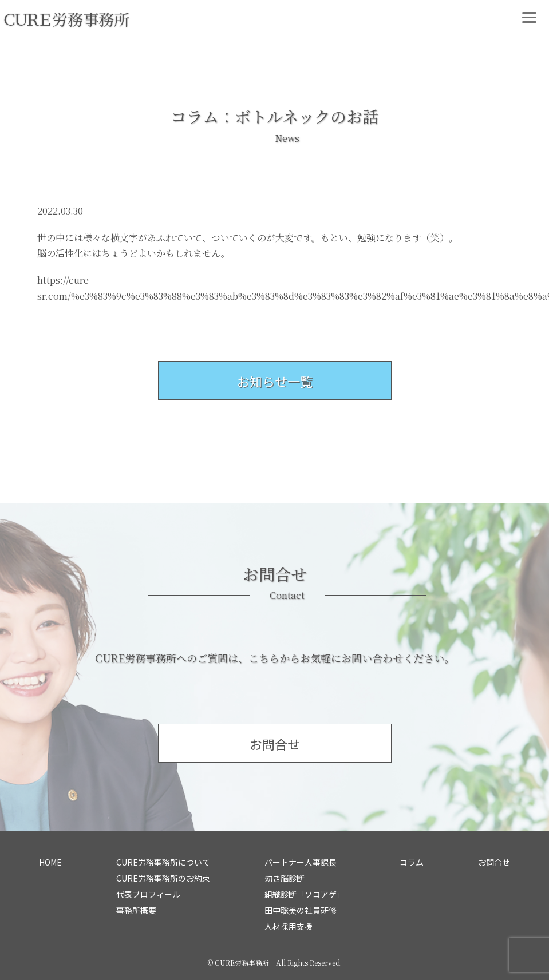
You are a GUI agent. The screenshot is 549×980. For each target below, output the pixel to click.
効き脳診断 (285, 878)
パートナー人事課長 (301, 862)
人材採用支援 (289, 926)
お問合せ (494, 862)
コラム (412, 862)
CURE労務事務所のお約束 (163, 878)
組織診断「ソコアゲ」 (305, 894)
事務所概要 (136, 910)
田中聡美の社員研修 (301, 910)
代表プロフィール (148, 894)
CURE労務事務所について (163, 862)
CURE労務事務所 (242, 963)
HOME (50, 862)
